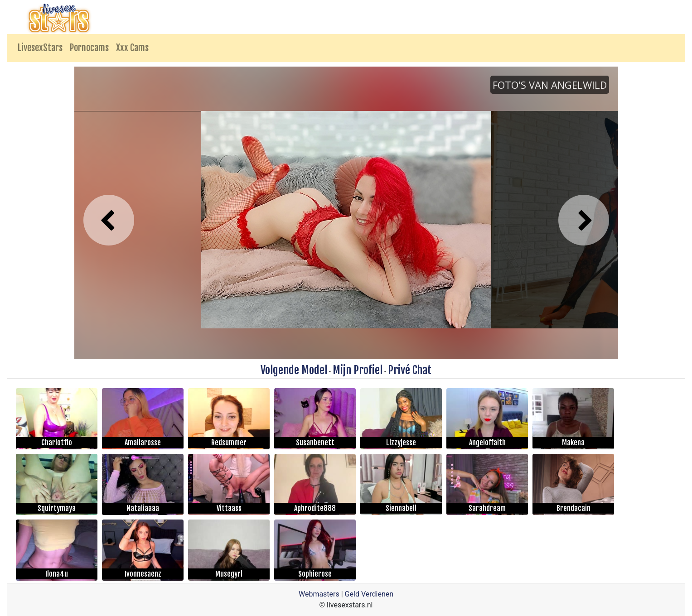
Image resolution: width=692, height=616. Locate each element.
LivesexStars (40, 48)
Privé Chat (410, 370)
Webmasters (319, 594)
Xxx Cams (132, 48)
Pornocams (89, 48)
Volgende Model (294, 370)
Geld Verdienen (369, 594)
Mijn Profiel (358, 370)
